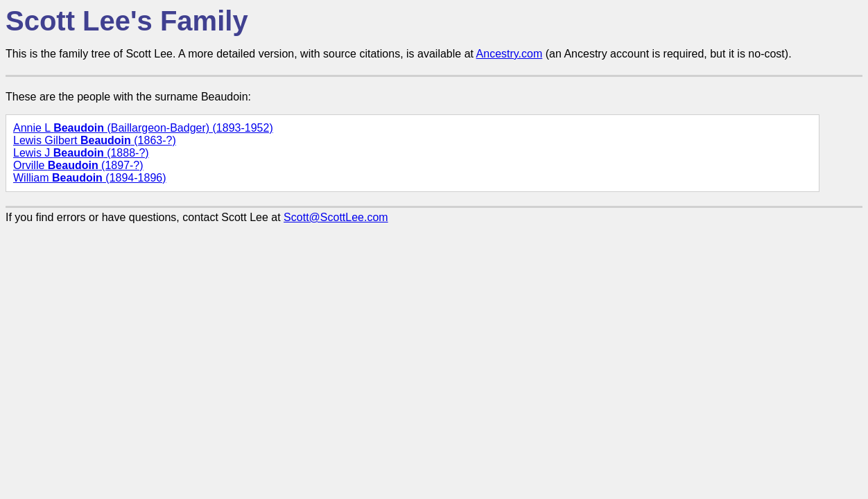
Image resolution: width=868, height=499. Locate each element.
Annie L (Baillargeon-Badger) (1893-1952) (143, 128)
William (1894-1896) (90, 178)
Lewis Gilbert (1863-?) (95, 140)
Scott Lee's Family (127, 21)
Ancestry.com (510, 54)
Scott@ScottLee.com (336, 217)
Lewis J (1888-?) (81, 153)
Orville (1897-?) (78, 165)
